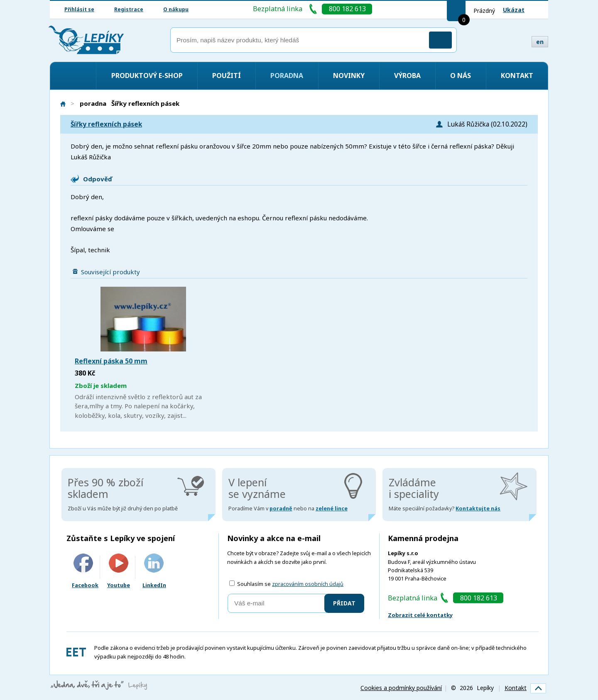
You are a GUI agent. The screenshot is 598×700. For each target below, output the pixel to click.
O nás (461, 76)
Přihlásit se (79, 9)
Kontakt (517, 76)
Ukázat (514, 10)
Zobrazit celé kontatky (420, 615)
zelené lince (332, 509)
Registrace (129, 9)
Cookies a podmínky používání (401, 688)
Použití (227, 76)
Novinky (349, 76)
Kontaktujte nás (478, 509)
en (540, 42)
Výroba (407, 76)
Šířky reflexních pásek (106, 124)
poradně (281, 509)
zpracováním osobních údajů (308, 584)
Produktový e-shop (147, 76)
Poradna (287, 76)
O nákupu (176, 9)
